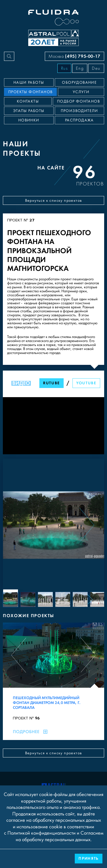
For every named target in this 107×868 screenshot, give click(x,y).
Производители (79, 111)
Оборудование (79, 83)
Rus (64, 68)
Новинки (29, 120)
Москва (74, 56)
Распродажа (79, 120)
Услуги (81, 92)
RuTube (52, 383)
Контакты (28, 101)
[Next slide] (87, 525)
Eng (80, 68)
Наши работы (29, 83)
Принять (89, 858)
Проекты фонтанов (30, 92)
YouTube (86, 383)
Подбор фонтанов (78, 101)
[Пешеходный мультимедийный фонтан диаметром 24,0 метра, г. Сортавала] (53, 681)
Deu (96, 68)
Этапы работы (29, 111)
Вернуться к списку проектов (54, 201)
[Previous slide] (20, 525)
